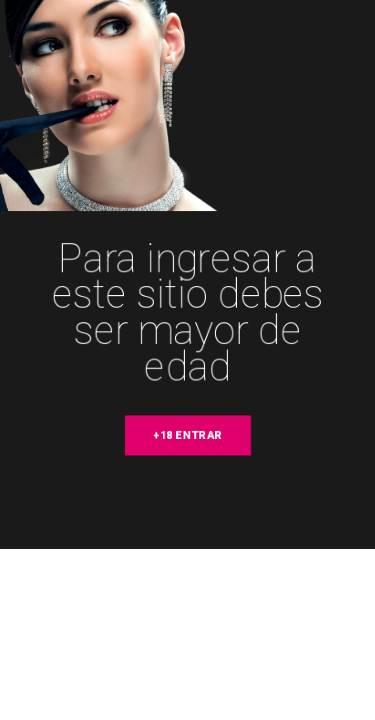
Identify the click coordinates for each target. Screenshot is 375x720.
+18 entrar (188, 436)
